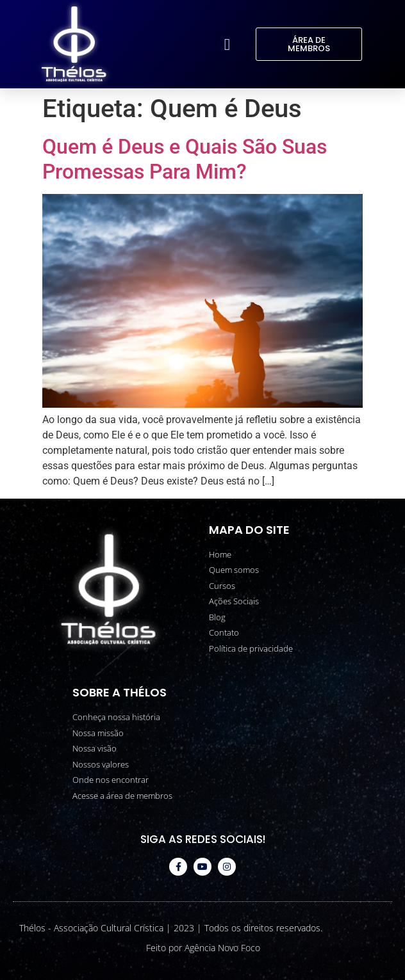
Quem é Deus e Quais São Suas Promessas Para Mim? (185, 159)
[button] (227, 44)
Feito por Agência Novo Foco (203, 948)
